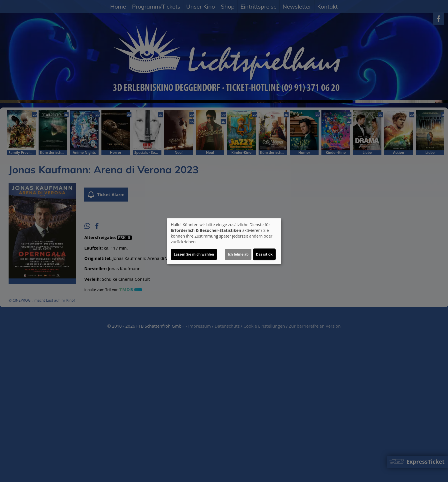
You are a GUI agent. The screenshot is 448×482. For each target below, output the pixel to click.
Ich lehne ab (238, 254)
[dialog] (224, 241)
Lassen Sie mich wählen (194, 254)
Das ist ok (264, 254)
